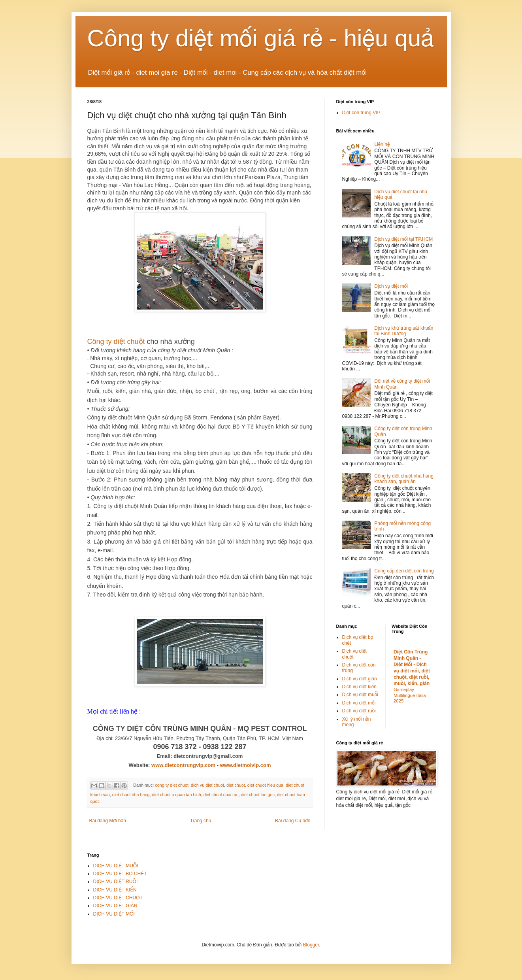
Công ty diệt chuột (116, 342)
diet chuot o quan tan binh (177, 795)
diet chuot (236, 785)
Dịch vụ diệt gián (360, 679)
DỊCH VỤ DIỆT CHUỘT (118, 898)
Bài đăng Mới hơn (108, 821)
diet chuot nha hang (131, 795)
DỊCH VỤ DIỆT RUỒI (116, 882)
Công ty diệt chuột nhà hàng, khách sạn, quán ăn (404, 479)
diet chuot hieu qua (265, 785)
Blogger (311, 945)
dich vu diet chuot (207, 785)
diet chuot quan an (221, 795)
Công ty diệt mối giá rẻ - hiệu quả (261, 38)
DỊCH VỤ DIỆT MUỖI (116, 866)
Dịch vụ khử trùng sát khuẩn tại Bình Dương (404, 331)
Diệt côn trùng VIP (361, 113)
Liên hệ (382, 144)
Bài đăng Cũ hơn (293, 821)
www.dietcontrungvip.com (183, 765)
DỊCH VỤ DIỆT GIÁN (115, 906)
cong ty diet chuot (172, 785)
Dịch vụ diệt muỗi (360, 695)
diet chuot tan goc (258, 795)
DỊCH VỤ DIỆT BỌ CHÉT (120, 874)
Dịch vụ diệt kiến (359, 687)
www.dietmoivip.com (246, 765)
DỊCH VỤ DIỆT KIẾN (115, 890)
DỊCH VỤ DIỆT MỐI (114, 914)
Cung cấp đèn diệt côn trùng (404, 571)
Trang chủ (201, 821)
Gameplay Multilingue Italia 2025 (410, 695)
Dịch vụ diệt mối (391, 286)
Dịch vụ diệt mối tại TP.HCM (403, 239)
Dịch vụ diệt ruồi (359, 711)
